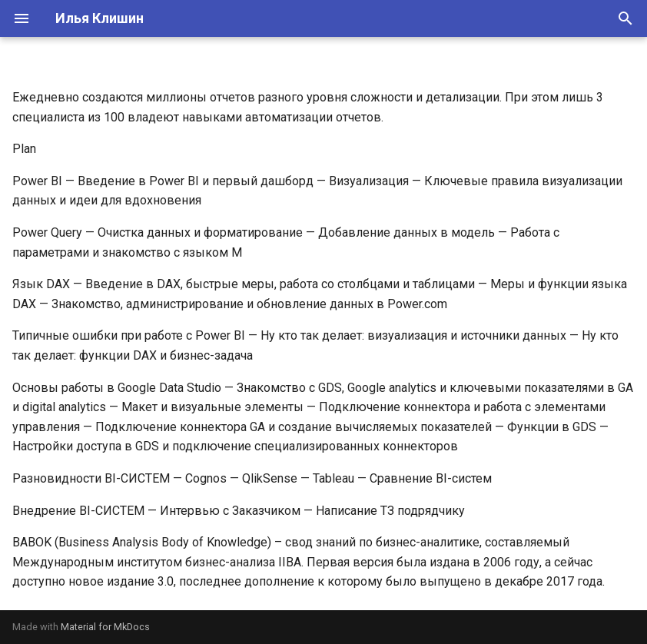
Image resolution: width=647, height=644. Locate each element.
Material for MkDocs (105, 627)
